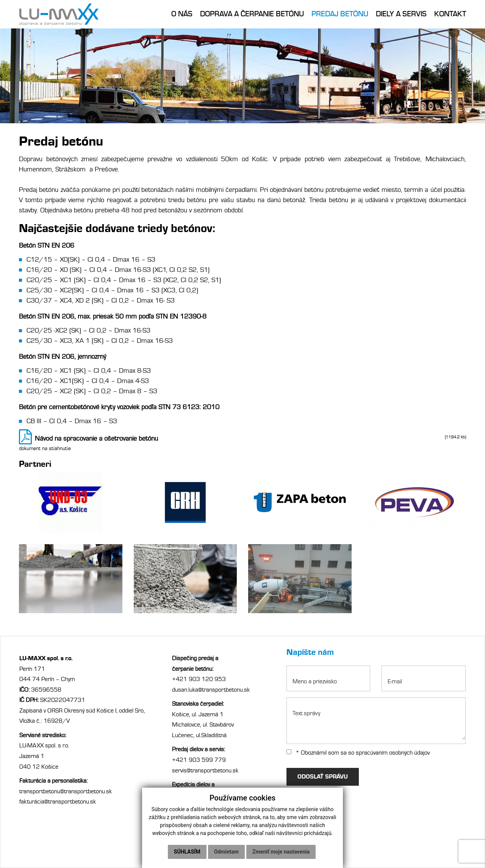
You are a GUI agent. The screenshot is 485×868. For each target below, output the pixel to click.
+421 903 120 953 (199, 679)
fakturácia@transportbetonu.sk (58, 802)
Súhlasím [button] (187, 852)
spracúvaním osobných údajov (393, 753)
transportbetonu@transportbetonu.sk (66, 791)
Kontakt (450, 14)
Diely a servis (401, 14)
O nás (182, 14)
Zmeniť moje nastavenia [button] (281, 852)
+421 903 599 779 (199, 760)
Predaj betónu (340, 14)
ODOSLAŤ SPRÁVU (323, 777)
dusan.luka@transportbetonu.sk (211, 690)
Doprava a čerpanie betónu (252, 14)
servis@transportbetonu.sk (206, 771)
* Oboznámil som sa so (358, 753)
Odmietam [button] (226, 852)
